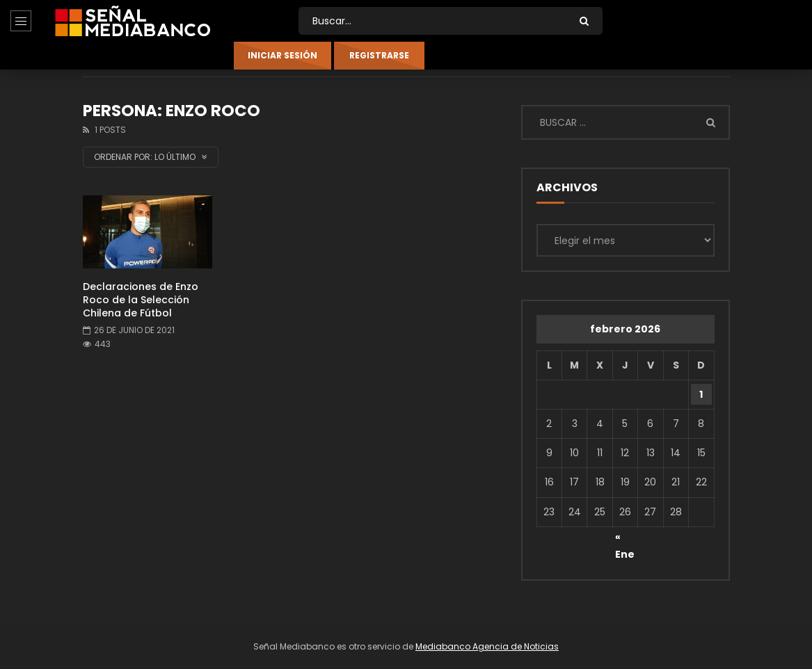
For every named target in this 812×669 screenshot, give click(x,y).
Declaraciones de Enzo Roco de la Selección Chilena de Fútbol (141, 300)
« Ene (625, 539)
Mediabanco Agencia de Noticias (487, 646)
